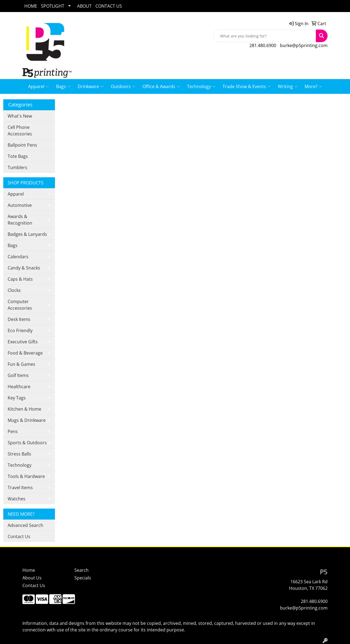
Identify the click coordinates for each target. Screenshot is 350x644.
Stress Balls (19, 454)
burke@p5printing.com (304, 45)
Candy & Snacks (24, 268)
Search (81, 570)
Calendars (18, 257)
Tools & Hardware (26, 476)
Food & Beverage (25, 353)
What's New (20, 116)
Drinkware (91, 86)
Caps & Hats (20, 279)
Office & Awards (161, 86)
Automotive (20, 205)
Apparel (39, 86)
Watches (17, 499)
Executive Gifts (23, 342)
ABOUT (84, 6)
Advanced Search (25, 525)
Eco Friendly (20, 330)
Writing (288, 86)
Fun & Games (21, 364)
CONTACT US (109, 6)
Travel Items (20, 488)
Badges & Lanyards (27, 234)
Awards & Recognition (20, 220)
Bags (63, 86)
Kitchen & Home (24, 409)
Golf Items (18, 375)
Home (29, 570)
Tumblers (17, 167)
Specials (83, 578)
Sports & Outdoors (27, 443)
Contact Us (19, 536)
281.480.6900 (263, 45)
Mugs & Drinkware (27, 420)
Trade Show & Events (247, 86)
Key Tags (17, 398)
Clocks (14, 290)
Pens (13, 431)
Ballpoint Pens (22, 145)
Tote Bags (18, 156)
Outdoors (123, 86)
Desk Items (19, 319)
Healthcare (19, 387)
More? (313, 86)
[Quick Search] (265, 36)
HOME (31, 6)
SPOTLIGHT (53, 6)
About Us (32, 578)
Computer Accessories (20, 305)
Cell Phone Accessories (20, 130)
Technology (201, 86)
